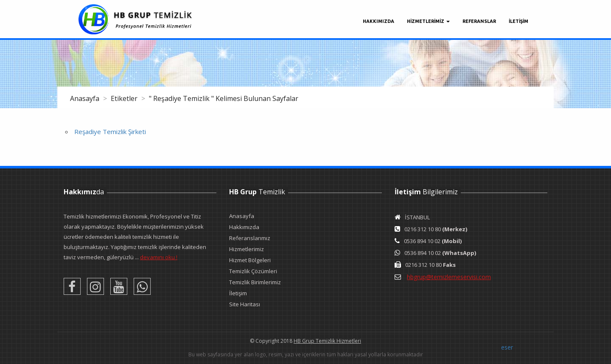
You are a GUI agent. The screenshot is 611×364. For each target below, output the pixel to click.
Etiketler (125, 98)
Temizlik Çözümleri (253, 271)
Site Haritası (245, 304)
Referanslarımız (250, 238)
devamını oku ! (159, 257)
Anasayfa (85, 98)
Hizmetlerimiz (247, 249)
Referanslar (479, 21)
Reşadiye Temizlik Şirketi (110, 132)
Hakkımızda (378, 21)
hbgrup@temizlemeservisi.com (449, 277)
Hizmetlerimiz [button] (428, 21)
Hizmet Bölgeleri (250, 260)
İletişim (238, 293)
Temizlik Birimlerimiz (255, 282)
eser (507, 347)
